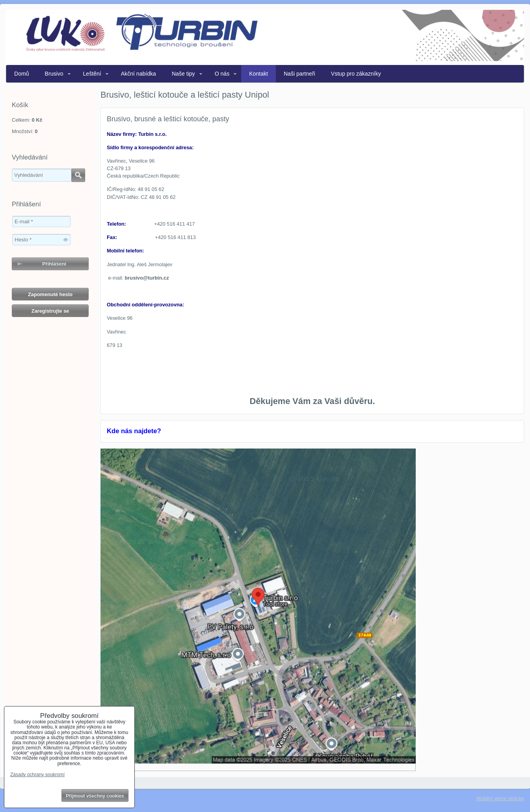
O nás (222, 74)
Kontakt (258, 74)
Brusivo (54, 74)
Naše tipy (183, 74)
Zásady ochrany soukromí (37, 775)
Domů (22, 74)
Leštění (92, 74)
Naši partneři (299, 74)
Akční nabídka (139, 74)
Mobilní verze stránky (500, 798)
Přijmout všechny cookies (95, 796)
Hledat (78, 175)
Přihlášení (54, 264)
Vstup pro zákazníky (356, 74)
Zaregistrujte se (50, 311)
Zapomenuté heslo (50, 294)
